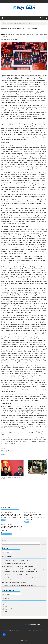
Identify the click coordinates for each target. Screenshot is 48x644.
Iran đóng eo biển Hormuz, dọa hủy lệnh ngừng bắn (15, 574)
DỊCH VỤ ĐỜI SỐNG (7, 608)
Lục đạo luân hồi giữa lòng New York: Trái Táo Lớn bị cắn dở (17, 561)
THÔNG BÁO (5, 606)
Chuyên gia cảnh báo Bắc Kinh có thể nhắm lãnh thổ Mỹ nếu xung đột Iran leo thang (23, 569)
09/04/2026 (5, 512)
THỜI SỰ (3, 454)
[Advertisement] (24, 493)
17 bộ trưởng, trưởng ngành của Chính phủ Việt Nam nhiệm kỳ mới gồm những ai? (22, 577)
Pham (3, 32)
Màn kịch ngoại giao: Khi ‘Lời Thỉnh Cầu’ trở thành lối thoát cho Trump (19, 566)
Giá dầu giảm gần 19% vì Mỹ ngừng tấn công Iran (14, 582)
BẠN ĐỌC (4, 610)
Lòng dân (37, 468)
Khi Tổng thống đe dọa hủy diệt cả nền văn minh (14, 564)
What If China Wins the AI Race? (31, 35)
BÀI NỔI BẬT (4, 534)
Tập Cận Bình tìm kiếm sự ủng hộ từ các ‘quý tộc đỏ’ (12, 470)
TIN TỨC (4, 603)
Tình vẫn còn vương (7, 580)
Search (4, 541)
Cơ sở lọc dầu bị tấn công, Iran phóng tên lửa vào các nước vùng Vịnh (19, 572)
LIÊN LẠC (4, 612)
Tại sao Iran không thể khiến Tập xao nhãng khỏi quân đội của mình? (19, 585)
